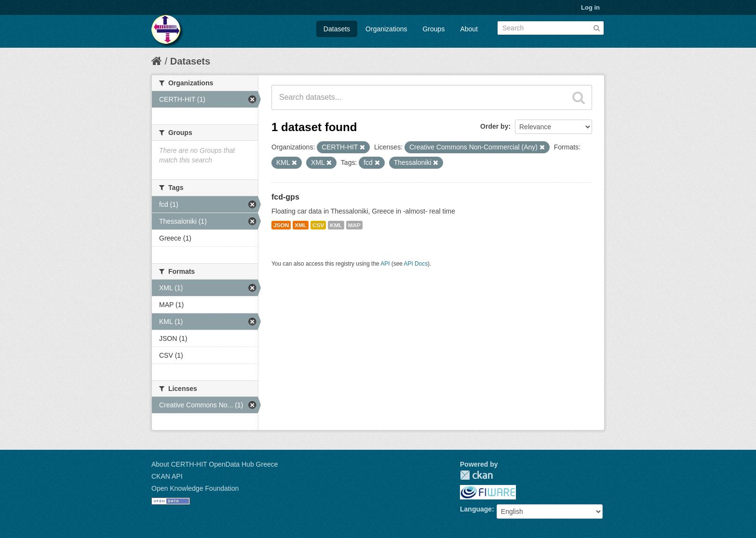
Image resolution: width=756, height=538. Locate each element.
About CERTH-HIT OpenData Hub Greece (215, 464)
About (469, 29)
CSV (318, 225)
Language (476, 509)
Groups (433, 29)
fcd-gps (285, 197)
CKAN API (167, 476)
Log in (590, 7)
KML (336, 225)
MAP (354, 225)
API (385, 264)
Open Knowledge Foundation (195, 488)
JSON (281, 225)
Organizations (386, 29)
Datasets (337, 29)
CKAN (476, 475)
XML (301, 225)
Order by (494, 126)
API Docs (416, 264)
